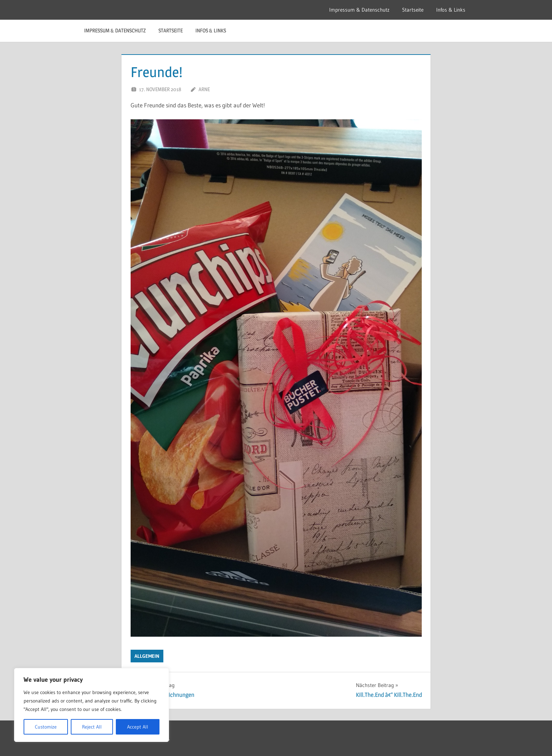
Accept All (138, 727)
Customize (46, 727)
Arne (204, 89)
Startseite (413, 10)
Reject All (92, 727)
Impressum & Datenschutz (359, 10)
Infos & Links (451, 10)
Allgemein (147, 656)
